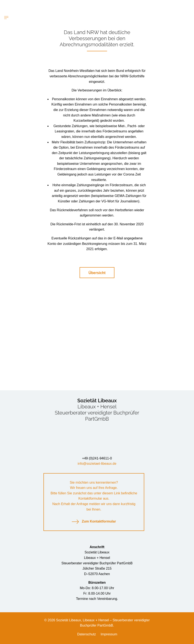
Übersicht (97, 273)
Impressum (109, 634)
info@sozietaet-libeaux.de (97, 464)
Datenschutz (87, 634)
